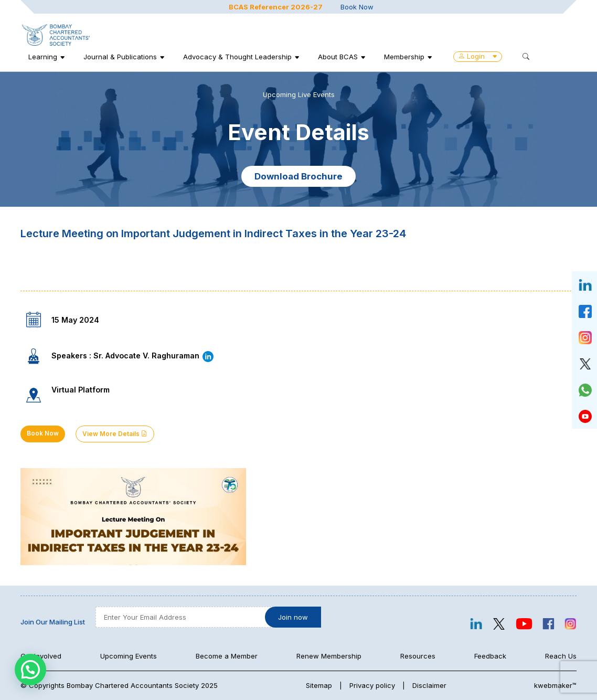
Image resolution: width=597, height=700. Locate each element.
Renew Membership (329, 656)
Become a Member (227, 656)
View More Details (115, 434)
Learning (43, 57)
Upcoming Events (129, 656)
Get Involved (41, 656)
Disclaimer (429, 685)
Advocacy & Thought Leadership (237, 57)
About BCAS (338, 57)
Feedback (490, 656)
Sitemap (319, 685)
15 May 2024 (75, 320)
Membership (404, 57)
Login (478, 56)
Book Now (357, 7)
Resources (418, 656)
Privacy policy (372, 685)
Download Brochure (298, 176)
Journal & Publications (120, 57)
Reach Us (561, 656)
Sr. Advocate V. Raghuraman (154, 356)
